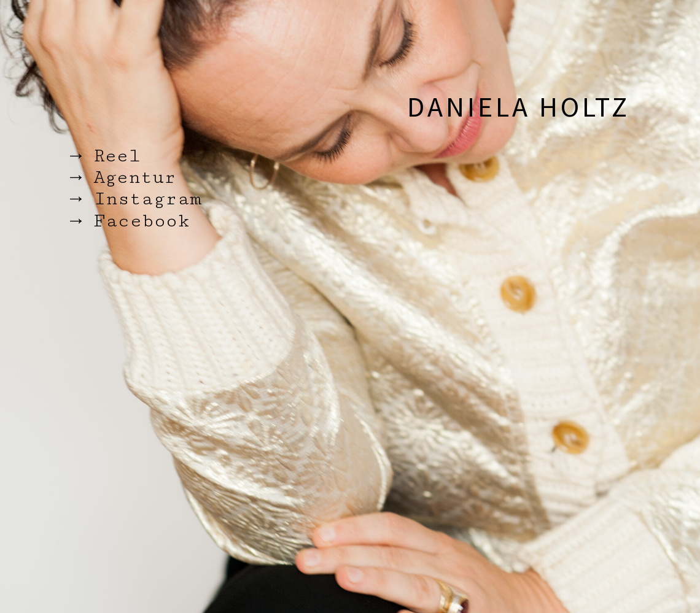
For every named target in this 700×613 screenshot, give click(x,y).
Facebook (142, 221)
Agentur (135, 177)
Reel (117, 156)
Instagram (147, 199)
